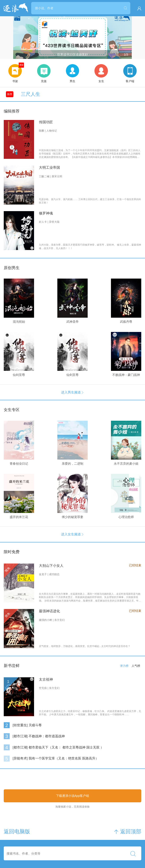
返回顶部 (128, 832)
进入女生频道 (73, 534)
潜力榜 (124, 666)
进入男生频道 (73, 392)
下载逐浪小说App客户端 (73, 796)
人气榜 (136, 666)
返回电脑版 (17, 832)
